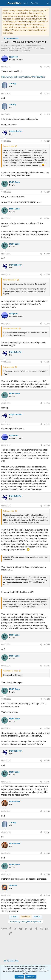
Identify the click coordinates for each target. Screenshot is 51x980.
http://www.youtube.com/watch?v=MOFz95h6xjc (23, 77)
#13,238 (47, 445)
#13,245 (47, 782)
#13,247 (47, 832)
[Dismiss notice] (47, 10)
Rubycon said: (9, 146)
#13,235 (47, 362)
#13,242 (47, 699)
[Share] (41, 67)
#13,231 (47, 219)
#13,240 (47, 645)
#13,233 (47, 275)
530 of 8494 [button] (26, 917)
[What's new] (42, 3)
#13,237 (47, 424)
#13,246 (47, 811)
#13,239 (47, 506)
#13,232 (47, 254)
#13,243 (47, 728)
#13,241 (47, 666)
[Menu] (4, 3)
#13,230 (47, 192)
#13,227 (47, 93)
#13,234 (47, 323)
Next (37, 917)
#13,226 (47, 67)
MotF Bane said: (10, 280)
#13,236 (47, 403)
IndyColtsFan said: (10, 329)
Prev (14, 917)
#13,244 (47, 761)
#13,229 (47, 141)
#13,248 (47, 853)
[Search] (48, 3)
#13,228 (47, 114)
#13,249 (47, 874)
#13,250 (47, 895)
